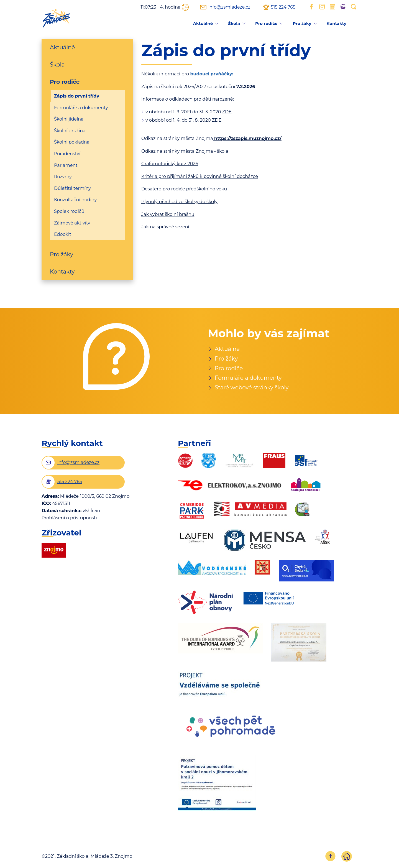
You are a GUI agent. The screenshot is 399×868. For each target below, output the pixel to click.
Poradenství (67, 154)
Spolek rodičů (69, 211)
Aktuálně (203, 23)
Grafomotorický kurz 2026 (170, 164)
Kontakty (337, 23)
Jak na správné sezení (165, 227)
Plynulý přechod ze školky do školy (179, 202)
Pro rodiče (266, 23)
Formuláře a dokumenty (81, 108)
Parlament (66, 165)
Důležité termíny (72, 188)
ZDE (227, 112)
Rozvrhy (63, 177)
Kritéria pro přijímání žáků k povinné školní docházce (200, 176)
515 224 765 (283, 7)
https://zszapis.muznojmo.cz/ (248, 138)
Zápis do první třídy (77, 96)
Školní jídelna (69, 119)
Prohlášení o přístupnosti (69, 518)
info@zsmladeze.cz (229, 7)
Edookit (63, 234)
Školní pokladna (72, 142)
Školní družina (70, 131)
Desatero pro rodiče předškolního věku (184, 189)
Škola (234, 23)
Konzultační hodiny (75, 200)
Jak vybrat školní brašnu (168, 214)
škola (223, 151)
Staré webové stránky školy (252, 388)
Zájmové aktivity (72, 223)
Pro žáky (302, 23)
